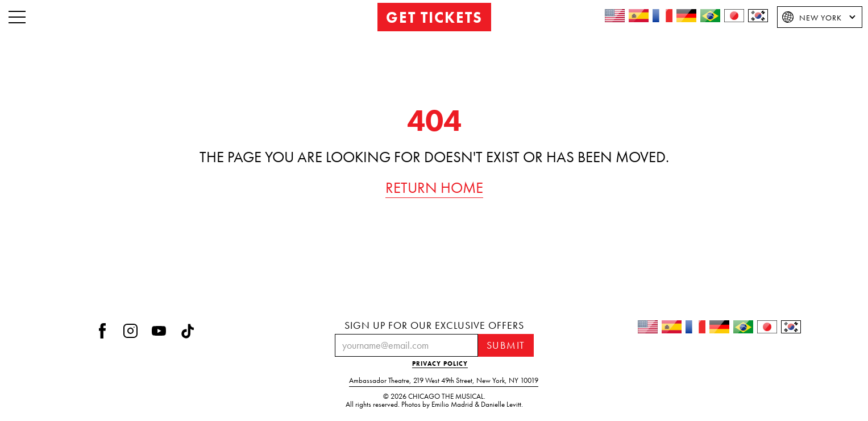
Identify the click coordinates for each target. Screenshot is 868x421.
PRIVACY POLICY (440, 364)
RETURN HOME (434, 188)
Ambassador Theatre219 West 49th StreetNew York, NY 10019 (444, 381)
